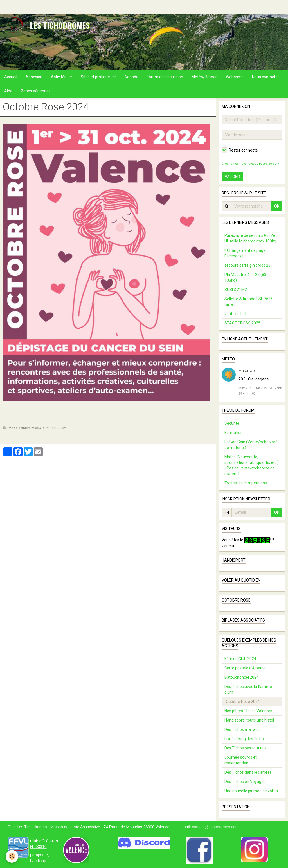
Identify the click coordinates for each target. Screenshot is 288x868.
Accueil (11, 77)
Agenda (131, 77)
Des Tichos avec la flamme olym (248, 689)
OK (277, 206)
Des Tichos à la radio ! (243, 729)
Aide (8, 91)
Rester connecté (240, 150)
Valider (232, 177)
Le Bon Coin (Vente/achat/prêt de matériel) (252, 445)
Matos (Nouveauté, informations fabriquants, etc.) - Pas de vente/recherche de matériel (252, 465)
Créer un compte (234, 164)
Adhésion (34, 77)
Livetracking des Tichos (245, 739)
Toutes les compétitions (246, 483)
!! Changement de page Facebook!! (245, 253)
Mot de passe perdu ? (264, 164)
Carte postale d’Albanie (245, 668)
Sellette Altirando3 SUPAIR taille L (248, 302)
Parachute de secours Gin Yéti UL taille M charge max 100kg (251, 238)
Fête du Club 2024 (240, 659)
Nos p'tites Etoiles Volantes (248, 711)
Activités (59, 77)
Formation (234, 433)
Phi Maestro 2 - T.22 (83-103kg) (246, 277)
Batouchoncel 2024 (242, 677)
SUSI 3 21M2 (236, 290)
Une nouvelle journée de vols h (251, 791)
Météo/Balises (204, 77)
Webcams (235, 77)
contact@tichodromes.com (215, 827)
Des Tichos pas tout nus (246, 748)
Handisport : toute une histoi (249, 720)
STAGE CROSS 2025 (242, 323)
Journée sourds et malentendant (241, 760)
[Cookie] (12, 856)
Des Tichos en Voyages (245, 782)
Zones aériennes (36, 91)
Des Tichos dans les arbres (248, 772)
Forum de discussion (165, 77)
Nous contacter (265, 77)
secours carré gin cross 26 (247, 265)
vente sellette (237, 314)
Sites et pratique (96, 77)
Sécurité (232, 423)
